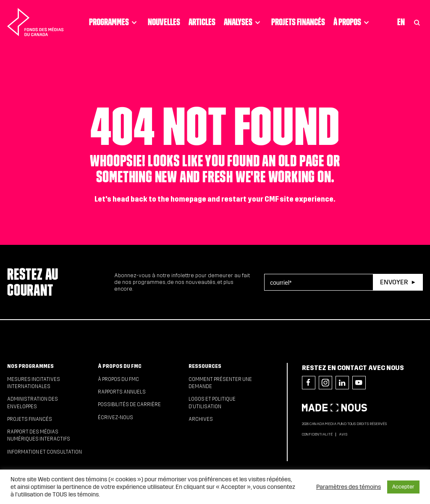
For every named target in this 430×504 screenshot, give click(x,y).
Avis (343, 434)
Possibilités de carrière (129, 404)
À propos (353, 22)
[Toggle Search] (417, 22)
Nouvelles (164, 22)
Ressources (205, 366)
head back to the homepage (159, 199)
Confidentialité (317, 434)
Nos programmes (30, 366)
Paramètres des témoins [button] (349, 487)
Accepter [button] (403, 487)
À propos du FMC (120, 366)
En (401, 22)
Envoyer (394, 282)
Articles (202, 22)
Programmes (114, 22)
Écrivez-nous (115, 417)
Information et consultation (45, 452)
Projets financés (298, 22)
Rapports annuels (122, 392)
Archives (201, 419)
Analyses (243, 22)
